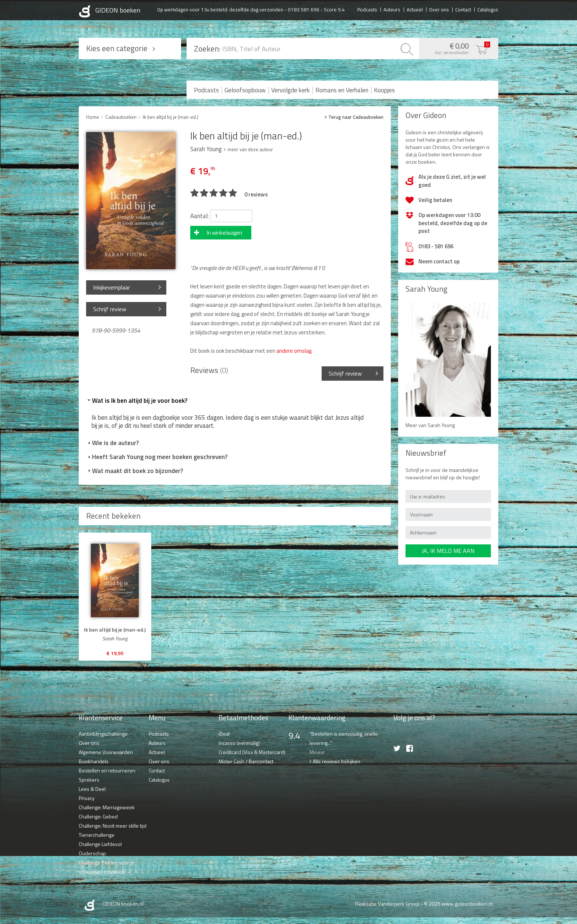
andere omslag (293, 351)
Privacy (87, 798)
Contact (463, 9)
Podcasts (367, 9)
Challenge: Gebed (98, 816)
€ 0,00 (457, 48)
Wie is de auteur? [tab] (112, 443)
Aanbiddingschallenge (103, 734)
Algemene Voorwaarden (106, 752)
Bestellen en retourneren (107, 770)
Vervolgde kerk (291, 90)
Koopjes (384, 90)
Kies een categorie (117, 48)
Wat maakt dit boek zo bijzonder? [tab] (134, 471)
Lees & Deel (92, 789)
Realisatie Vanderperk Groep (387, 904)
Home (93, 117)
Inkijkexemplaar (111, 287)
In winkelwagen (224, 233)
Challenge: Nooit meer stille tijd (113, 826)
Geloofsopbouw (245, 90)
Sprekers (89, 780)
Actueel (415, 9)
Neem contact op (439, 261)
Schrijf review (110, 309)
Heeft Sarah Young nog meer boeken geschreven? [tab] (157, 457)
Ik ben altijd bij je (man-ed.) (171, 117)
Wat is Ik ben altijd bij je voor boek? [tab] (137, 401)
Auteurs (392, 9)
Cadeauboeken (121, 117)
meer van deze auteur (250, 149)
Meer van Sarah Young (430, 425)
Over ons (439, 9)
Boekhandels (94, 761)
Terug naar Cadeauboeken (356, 117)
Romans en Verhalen (342, 90)
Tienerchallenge (97, 835)
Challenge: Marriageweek (107, 807)
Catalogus (488, 9)
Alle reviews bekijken (337, 761)
